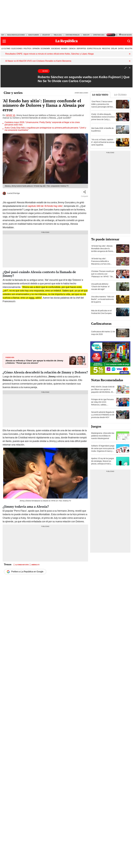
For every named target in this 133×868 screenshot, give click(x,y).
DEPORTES (81, 48)
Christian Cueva (99, 35)
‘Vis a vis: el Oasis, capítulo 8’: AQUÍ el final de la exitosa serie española (103, 142)
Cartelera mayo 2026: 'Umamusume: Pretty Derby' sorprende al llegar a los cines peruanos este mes (42, 124)
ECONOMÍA (45, 48)
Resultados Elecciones (16, 35)
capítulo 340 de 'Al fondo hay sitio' (45, 206)
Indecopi (86, 35)
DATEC (121, 48)
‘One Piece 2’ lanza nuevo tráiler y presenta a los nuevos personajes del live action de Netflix (102, 105)
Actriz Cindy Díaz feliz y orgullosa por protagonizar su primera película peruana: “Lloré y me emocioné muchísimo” (45, 129)
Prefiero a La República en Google (25, 572)
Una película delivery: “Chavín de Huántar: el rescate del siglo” (100, 287)
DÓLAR (114, 48)
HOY (3, 35)
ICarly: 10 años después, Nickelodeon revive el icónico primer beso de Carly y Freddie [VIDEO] (103, 118)
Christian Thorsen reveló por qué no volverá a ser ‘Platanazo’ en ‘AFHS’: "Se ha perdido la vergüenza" (103, 275)
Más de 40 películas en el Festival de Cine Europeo (101, 312)
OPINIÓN (36, 48)
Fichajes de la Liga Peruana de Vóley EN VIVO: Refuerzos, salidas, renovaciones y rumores (102, 403)
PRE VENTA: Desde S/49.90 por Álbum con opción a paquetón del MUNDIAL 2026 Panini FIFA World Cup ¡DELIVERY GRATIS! (103, 392)
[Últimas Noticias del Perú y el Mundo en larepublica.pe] (66, 41)
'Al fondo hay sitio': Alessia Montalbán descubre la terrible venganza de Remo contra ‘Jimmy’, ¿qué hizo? (102, 250)
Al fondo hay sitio (22, 565)
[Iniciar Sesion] (125, 35)
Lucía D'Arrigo (11, 193)
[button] (4, 41)
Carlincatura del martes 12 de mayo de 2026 (103, 333)
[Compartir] (85, 192)
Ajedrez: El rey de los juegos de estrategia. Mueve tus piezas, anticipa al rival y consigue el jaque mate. (103, 462)
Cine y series (13, 93)
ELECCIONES (17, 48)
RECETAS (106, 48)
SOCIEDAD (56, 48)
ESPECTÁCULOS (94, 48)
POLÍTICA (27, 48)
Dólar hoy (46, 35)
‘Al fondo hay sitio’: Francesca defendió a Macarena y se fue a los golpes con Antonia (101, 263)
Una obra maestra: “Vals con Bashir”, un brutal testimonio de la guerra (103, 299)
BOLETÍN (129, 48)
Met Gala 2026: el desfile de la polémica (103, 129)
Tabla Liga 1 (58, 35)
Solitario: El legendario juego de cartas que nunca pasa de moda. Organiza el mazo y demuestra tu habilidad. (103, 450)
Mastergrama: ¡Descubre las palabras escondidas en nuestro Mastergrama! (103, 436)
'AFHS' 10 (10, 115)
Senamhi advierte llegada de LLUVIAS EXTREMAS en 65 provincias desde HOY (103, 415)
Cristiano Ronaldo (73, 35)
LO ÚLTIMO (6, 48)
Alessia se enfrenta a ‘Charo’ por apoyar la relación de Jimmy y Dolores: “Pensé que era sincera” (34, 362)
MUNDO (64, 48)
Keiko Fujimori (34, 35)
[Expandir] (125, 68)
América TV (35, 565)
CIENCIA (72, 48)
